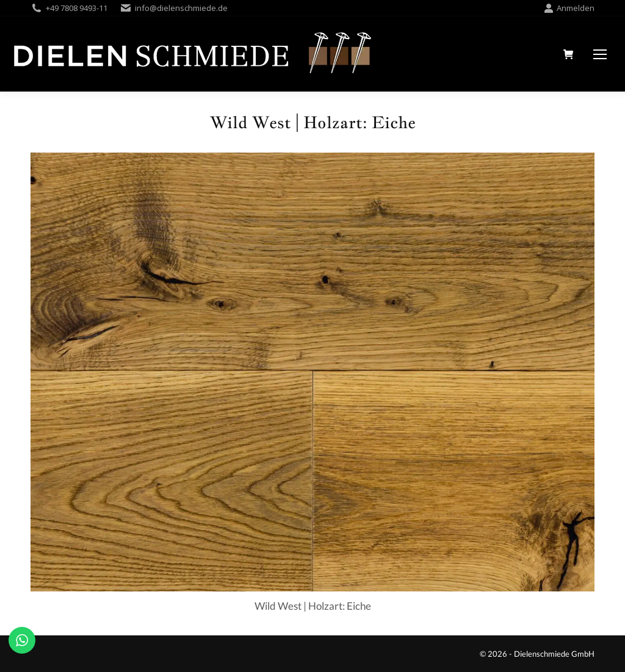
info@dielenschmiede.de (181, 8)
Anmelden (569, 8)
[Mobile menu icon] (600, 54)
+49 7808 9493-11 (77, 8)
